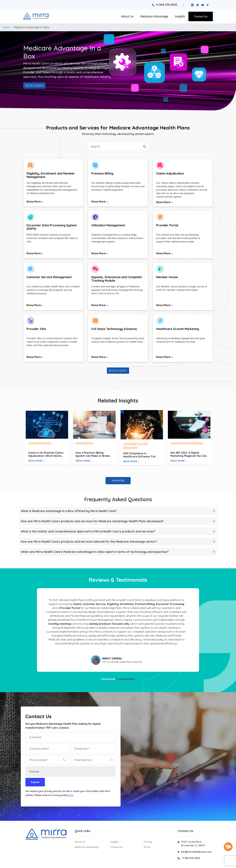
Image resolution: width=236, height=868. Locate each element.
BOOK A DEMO (34, 86)
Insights (180, 16)
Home (6, 27)
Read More (36, 461)
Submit (35, 782)
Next (198, 630)
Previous (35, 630)
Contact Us (201, 16)
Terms (147, 847)
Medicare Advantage (154, 16)
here (71, 795)
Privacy (148, 842)
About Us (127, 16)
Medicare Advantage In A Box (32, 27)
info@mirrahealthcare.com (196, 852)
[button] (53, 185)
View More (118, 481)
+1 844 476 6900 (165, 5)
